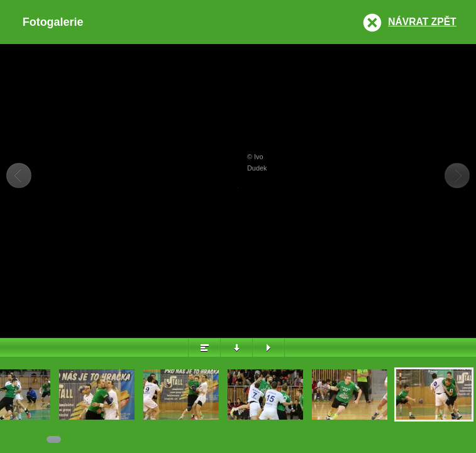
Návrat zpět (422, 22)
